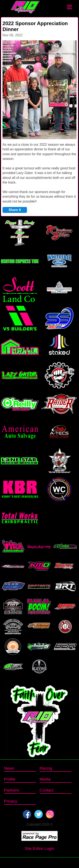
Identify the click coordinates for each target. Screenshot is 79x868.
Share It (15, 210)
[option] (39, 90)
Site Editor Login (39, 848)
